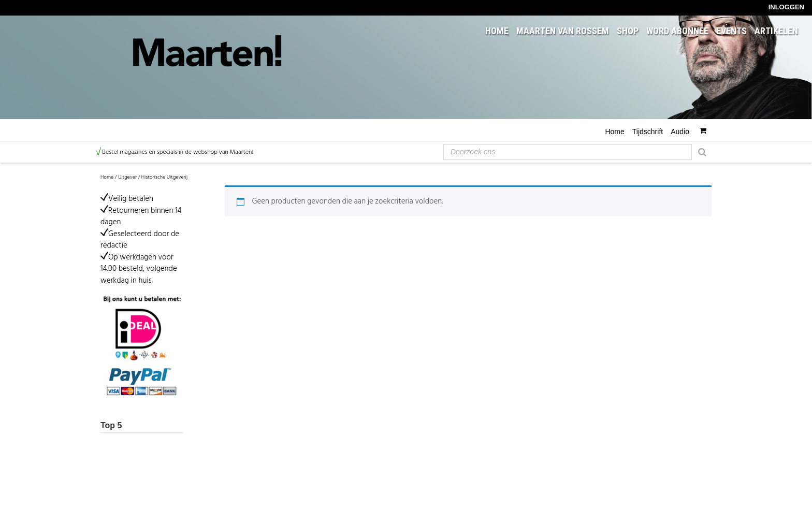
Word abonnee (677, 31)
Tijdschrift (648, 132)
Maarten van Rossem (563, 31)
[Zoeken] (702, 151)
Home (497, 31)
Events (731, 31)
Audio (680, 132)
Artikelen (776, 31)
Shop (628, 31)
